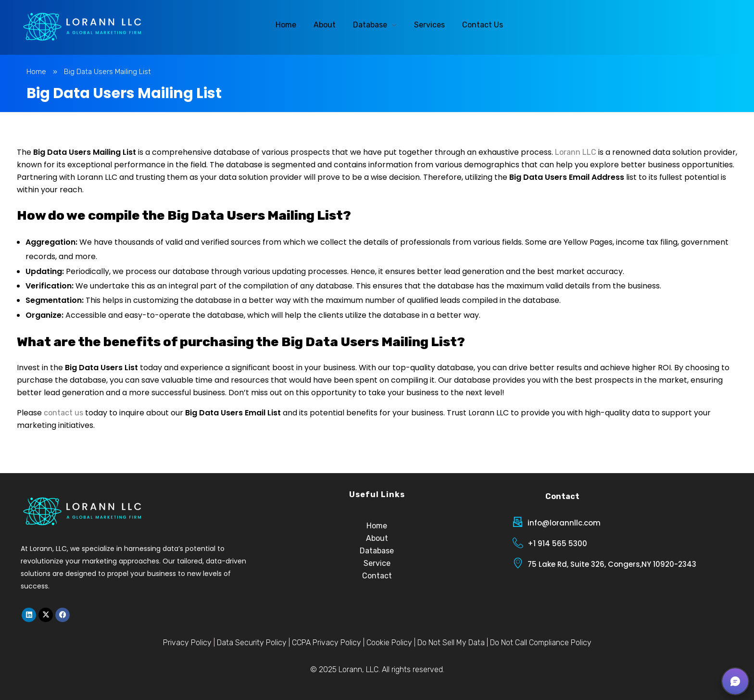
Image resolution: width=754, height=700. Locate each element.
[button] (735, 681)
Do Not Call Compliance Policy (541, 643)
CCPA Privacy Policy (327, 643)
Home (36, 72)
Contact (377, 576)
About (377, 538)
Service (377, 563)
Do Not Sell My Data (451, 643)
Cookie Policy (389, 643)
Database (377, 551)
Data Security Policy (252, 643)
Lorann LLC (576, 152)
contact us (63, 413)
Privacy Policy (187, 643)
